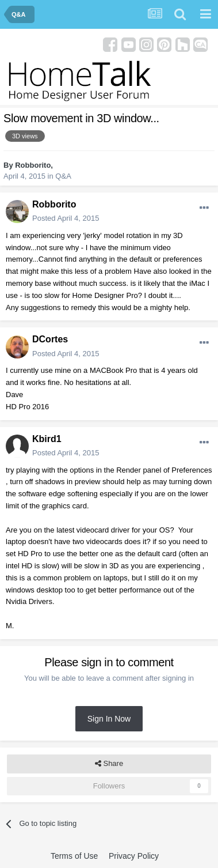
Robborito (33, 165)
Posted (66, 218)
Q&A (63, 176)
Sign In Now (109, 719)
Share (109, 764)
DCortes (50, 339)
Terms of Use (74, 856)
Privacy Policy (134, 856)
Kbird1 (47, 439)
